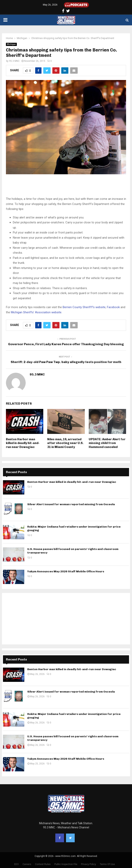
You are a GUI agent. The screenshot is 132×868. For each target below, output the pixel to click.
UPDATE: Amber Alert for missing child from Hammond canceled (107, 443)
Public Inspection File (66, 864)
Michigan (11, 44)
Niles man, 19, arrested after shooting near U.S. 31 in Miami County (65, 443)
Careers (27, 864)
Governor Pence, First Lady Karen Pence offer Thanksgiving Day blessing (66, 344)
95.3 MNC (14, 61)
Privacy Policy (89, 864)
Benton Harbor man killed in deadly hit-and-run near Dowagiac (23, 443)
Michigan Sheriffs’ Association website (36, 312)
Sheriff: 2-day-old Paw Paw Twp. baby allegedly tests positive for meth (66, 362)
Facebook (113, 307)
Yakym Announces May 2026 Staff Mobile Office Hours (66, 571)
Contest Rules (43, 864)
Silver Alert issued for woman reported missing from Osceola (71, 504)
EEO (16, 864)
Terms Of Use (107, 864)
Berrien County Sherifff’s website (84, 307)
